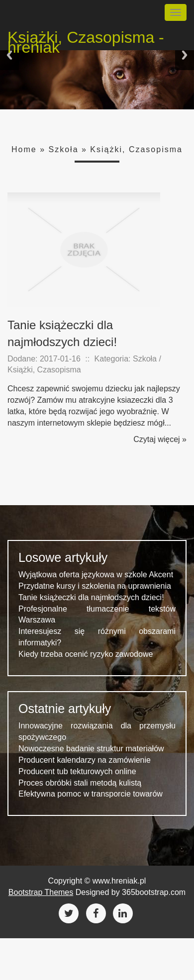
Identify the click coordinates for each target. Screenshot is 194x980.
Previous (9, 55)
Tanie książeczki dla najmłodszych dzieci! (91, 597)
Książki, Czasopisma (136, 149)
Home (24, 149)
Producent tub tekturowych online (77, 771)
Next (185, 55)
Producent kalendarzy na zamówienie (85, 760)
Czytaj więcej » (160, 439)
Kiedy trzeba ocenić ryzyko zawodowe (86, 654)
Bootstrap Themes (41, 892)
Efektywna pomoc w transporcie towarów (91, 794)
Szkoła (64, 149)
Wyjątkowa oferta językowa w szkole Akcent (96, 575)
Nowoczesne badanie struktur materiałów (91, 749)
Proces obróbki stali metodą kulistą (80, 783)
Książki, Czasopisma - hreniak (86, 39)
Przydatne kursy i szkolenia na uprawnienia (95, 586)
